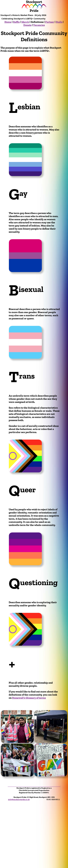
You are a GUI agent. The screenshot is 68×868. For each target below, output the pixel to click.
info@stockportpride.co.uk (19, 799)
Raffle (16, 22)
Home (8, 22)
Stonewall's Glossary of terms (29, 698)
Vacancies (39, 25)
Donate (27, 25)
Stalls (59, 22)
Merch (25, 22)
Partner (50, 22)
